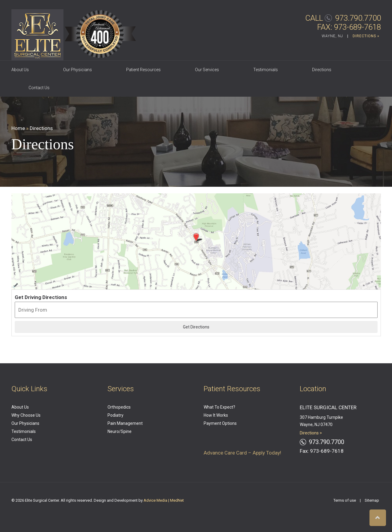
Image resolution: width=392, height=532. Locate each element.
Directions (322, 70)
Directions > (311, 433)
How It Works (216, 415)
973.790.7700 (358, 18)
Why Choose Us (26, 415)
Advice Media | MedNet (164, 500)
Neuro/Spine (120, 431)
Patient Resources (143, 70)
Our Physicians (77, 70)
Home (18, 128)
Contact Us (39, 88)
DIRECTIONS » (366, 36)
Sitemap (372, 500)
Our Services (207, 70)
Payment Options (220, 423)
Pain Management (125, 423)
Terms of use (345, 500)
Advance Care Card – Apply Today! (242, 453)
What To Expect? (219, 407)
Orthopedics (119, 407)
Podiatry (115, 415)
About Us (20, 70)
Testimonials (266, 70)
